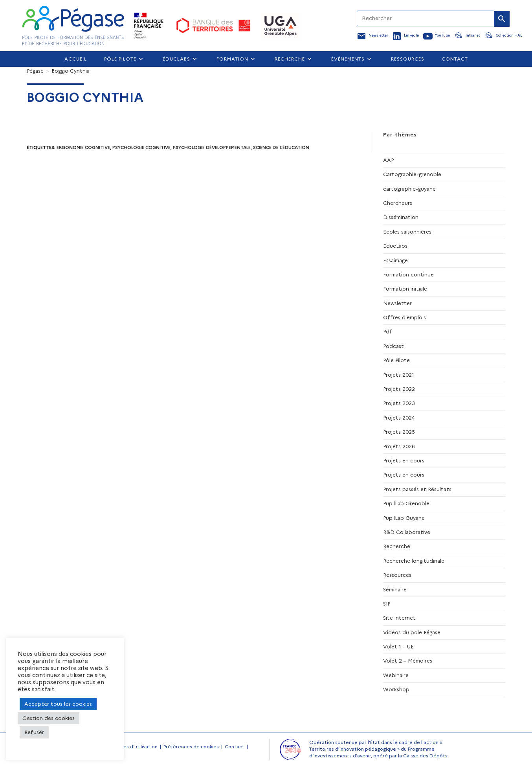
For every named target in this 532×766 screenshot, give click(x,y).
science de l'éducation (281, 147)
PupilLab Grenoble (406, 503)
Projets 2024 (399, 418)
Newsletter (397, 303)
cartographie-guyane (409, 189)
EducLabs (395, 246)
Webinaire (396, 675)
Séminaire (395, 589)
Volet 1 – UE (398, 646)
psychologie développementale (212, 147)
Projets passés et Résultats (417, 489)
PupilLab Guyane (404, 518)
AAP (388, 160)
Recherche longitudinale (414, 561)
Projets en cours (404, 460)
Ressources (397, 575)
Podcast (393, 346)
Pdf (388, 331)
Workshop (396, 689)
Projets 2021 (399, 375)
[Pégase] (35, 71)
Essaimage (395, 260)
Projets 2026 (399, 446)
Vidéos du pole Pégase (412, 632)
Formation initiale (405, 289)
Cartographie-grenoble (412, 174)
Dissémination (401, 217)
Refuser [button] (34, 732)
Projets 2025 (399, 432)
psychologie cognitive (141, 147)
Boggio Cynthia (71, 71)
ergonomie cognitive (83, 147)
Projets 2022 (399, 389)
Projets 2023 (399, 403)
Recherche (397, 546)
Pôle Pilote (396, 360)
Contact (235, 747)
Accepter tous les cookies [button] (58, 704)
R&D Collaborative (407, 532)
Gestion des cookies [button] (49, 718)
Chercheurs (398, 203)
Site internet (399, 618)
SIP (387, 604)
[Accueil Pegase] (73, 26)
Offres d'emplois (405, 317)
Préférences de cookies (191, 747)
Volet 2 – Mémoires (408, 661)
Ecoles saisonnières (407, 232)
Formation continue (408, 274)
